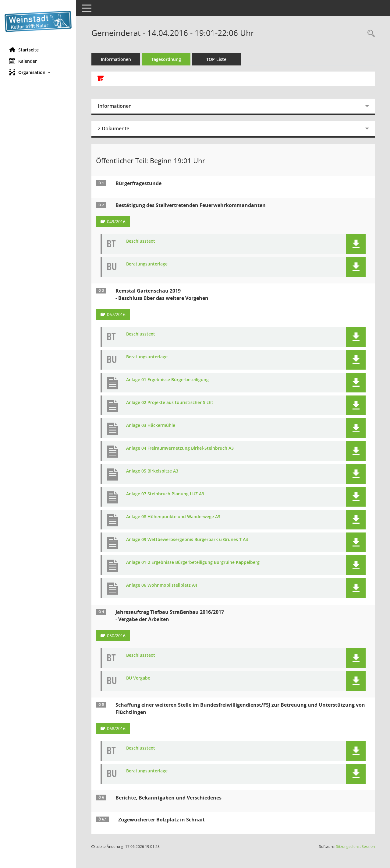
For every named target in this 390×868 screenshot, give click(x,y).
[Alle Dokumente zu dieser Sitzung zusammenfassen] (101, 79)
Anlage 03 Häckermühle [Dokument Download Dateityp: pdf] (151, 425)
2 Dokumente (113, 128)
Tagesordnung (166, 59)
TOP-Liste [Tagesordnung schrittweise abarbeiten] (216, 59)
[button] (38, 72)
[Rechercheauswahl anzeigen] (370, 34)
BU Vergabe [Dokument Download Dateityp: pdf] (138, 678)
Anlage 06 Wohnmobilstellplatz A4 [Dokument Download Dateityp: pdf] (162, 585)
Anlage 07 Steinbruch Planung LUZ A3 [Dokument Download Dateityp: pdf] (165, 494)
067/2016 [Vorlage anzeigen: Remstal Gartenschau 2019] (116, 314)
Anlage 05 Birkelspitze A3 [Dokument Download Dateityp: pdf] (152, 471)
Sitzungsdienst (355, 847)
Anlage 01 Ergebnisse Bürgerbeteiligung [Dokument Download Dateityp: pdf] (167, 380)
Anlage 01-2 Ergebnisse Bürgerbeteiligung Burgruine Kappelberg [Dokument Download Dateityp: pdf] (193, 562)
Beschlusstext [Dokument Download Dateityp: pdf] (141, 241)
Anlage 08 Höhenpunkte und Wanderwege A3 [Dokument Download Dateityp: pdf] (173, 517)
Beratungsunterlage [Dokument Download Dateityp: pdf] (147, 264)
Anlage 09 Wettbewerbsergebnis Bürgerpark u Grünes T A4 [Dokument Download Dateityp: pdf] (187, 540)
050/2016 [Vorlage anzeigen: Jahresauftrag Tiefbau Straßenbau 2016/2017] (116, 636)
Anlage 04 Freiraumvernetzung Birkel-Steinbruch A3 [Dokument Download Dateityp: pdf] (180, 448)
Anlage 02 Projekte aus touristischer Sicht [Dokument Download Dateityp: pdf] (170, 403)
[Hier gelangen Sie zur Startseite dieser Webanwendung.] (38, 21)
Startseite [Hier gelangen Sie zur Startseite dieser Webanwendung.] (24, 50)
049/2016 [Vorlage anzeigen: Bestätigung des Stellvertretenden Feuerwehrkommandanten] (116, 221)
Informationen (116, 59)
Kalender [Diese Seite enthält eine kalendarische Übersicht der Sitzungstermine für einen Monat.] (23, 61)
